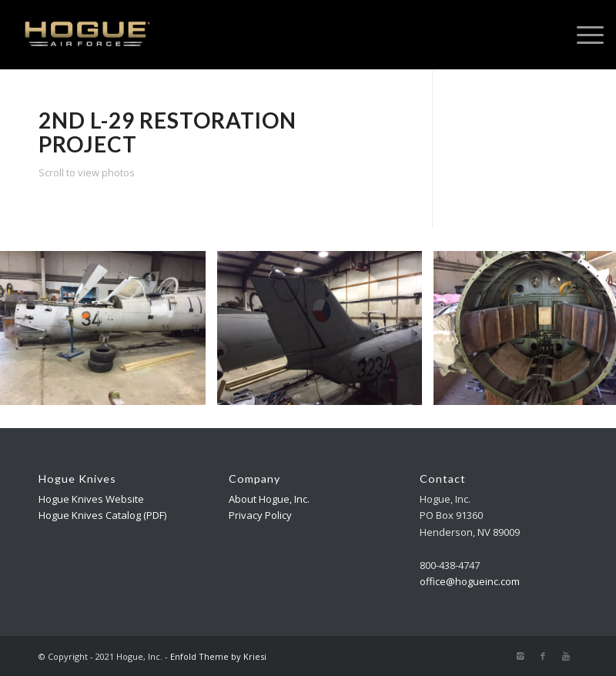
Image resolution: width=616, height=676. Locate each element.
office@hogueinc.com (470, 581)
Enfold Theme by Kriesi (218, 656)
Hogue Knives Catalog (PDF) (102, 515)
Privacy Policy (260, 515)
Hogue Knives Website (91, 499)
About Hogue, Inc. (269, 499)
